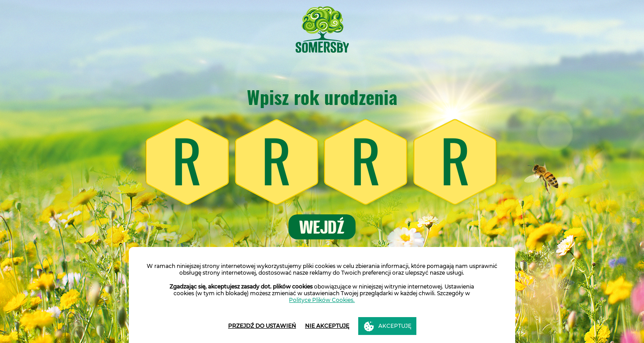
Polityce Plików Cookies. (322, 300)
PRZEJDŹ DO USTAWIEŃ (262, 326)
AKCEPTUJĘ (395, 326)
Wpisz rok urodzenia (322, 97)
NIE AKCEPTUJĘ (327, 326)
